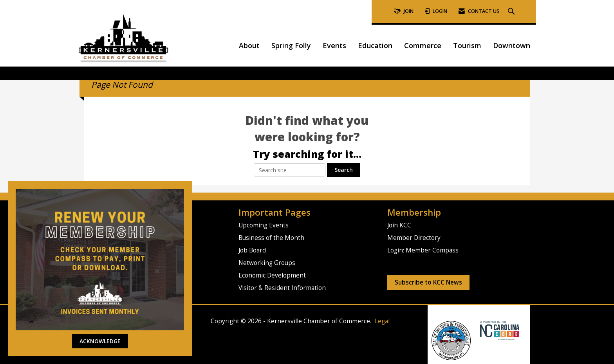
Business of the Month (271, 238)
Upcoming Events (264, 225)
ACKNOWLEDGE (100, 341)
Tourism (467, 45)
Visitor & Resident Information (282, 288)
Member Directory (414, 238)
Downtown (512, 45)
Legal (382, 321)
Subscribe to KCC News (428, 282)
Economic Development (272, 275)
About (249, 45)
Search (344, 170)
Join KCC (399, 225)
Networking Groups (267, 263)
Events (334, 45)
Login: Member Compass (423, 250)
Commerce (423, 45)
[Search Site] (512, 12)
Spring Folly (291, 45)
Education (375, 45)
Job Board (252, 250)
